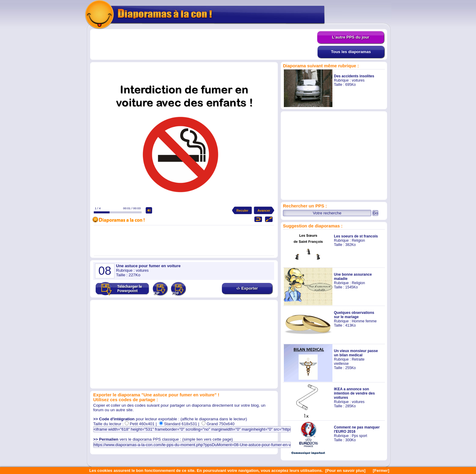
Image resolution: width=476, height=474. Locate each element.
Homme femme (364, 321)
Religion (358, 240)
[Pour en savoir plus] (345, 471)
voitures (358, 80)
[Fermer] (381, 471)
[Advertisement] (204, 45)
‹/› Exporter (247, 288)
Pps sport (360, 436)
